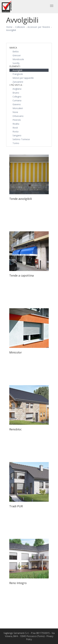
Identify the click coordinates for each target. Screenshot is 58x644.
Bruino (16, 93)
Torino (16, 143)
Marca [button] (13, 48)
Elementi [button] (15, 66)
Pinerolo (17, 120)
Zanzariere (18, 82)
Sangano (17, 135)
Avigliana (17, 89)
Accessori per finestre (39, 27)
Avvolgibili (11, 30)
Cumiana (17, 100)
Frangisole (18, 74)
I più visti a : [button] (16, 85)
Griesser (17, 55)
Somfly (16, 63)
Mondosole (18, 59)
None (15, 112)
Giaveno (17, 104)
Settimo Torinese (21, 139)
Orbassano (18, 116)
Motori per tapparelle (23, 78)
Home (9, 27)
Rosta (15, 132)
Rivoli (15, 128)
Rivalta (16, 124)
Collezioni (20, 27)
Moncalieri (18, 108)
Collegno (17, 97)
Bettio (16, 52)
